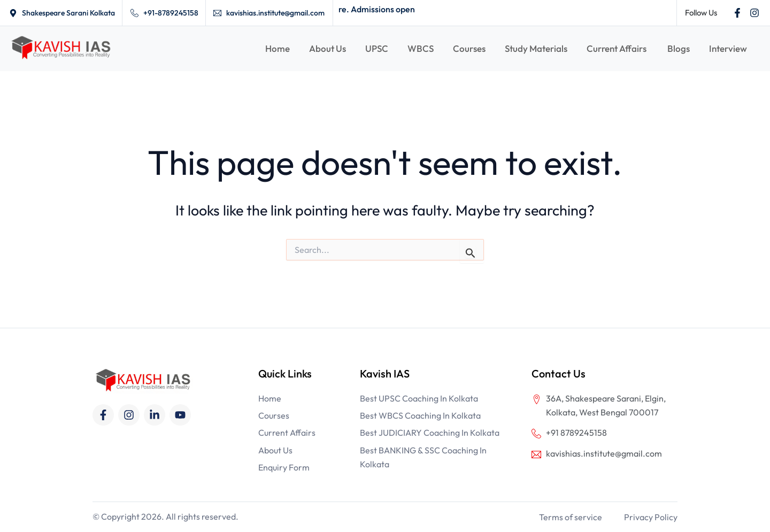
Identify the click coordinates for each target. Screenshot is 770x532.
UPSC (377, 48)
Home (278, 48)
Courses (469, 48)
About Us (328, 48)
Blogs (679, 48)
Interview (728, 48)
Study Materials (536, 48)
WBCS (421, 48)
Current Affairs (617, 48)
